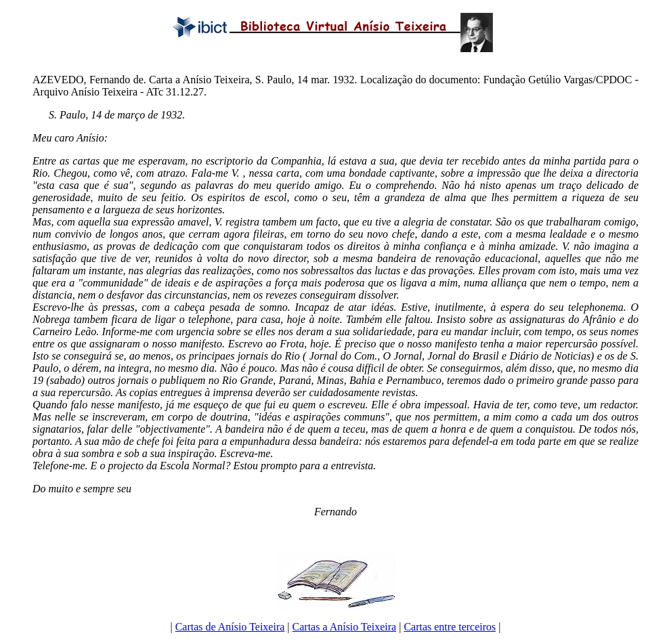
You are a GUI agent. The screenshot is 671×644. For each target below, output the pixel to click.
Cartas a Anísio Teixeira (345, 627)
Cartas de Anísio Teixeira (230, 627)
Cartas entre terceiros (450, 627)
